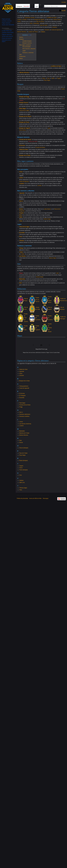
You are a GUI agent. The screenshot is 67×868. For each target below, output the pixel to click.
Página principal (6, 19)
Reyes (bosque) (23, 460)
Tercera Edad (40, 277)
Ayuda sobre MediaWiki (8, 25)
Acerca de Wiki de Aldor (35, 498)
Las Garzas (22, 256)
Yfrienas (22, 241)
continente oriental (30, 18)
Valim (53, 78)
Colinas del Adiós (33, 142)
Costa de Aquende (56, 30)
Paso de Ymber (23, 453)
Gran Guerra (23, 130)
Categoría (19, 6)
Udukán (25, 20)
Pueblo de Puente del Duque (50, 328)
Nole (31, 23)
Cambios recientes (7, 21)
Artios (44, 78)
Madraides (36, 23)
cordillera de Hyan (52, 18)
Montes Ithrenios (22, 32)
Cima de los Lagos (24, 110)
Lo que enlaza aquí (7, 31)
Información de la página (6, 41)
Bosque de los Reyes (25, 116)
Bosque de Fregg (24, 97)
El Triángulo (22, 396)
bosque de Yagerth (39, 20)
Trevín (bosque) (23, 470)
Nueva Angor (47, 219)
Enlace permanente (7, 38)
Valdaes (43, 32)
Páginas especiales (7, 34)
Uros (48, 78)
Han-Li (21, 201)
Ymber (21, 252)
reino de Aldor (44, 25)
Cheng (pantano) (24, 386)
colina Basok (47, 209)
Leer (35, 6)
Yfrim (21, 221)
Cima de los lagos (24, 227)
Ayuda (64, 11)
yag (49, 128)
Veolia (19, 22)
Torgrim (59, 78)
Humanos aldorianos (25, 414)
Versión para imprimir (7, 36)
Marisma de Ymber (24, 433)
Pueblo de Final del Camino (26, 318)
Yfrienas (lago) (23, 488)
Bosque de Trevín (24, 122)
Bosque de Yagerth (25, 128)
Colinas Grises (57, 20)
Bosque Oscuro (24, 103)
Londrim (22, 184)
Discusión (26, 6)
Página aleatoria (6, 23)
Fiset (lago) (22, 403)
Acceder (64, 2)
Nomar (21, 209)
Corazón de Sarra (40, 147)
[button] (33, 345)
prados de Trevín (33, 32)
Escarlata (22, 233)
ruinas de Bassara (24, 182)
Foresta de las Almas (25, 140)
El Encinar (22, 145)
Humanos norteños (24, 416)
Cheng (21, 248)
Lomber (19, 20)
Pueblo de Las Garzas (37, 300)
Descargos (46, 498)
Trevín (21, 468)
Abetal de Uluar (24, 149)
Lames (21, 178)
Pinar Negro (47, 80)
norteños (55, 27)
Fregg (21, 407)
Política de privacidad (22, 498)
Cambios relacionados (8, 32)
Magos (21, 273)
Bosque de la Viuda (25, 155)
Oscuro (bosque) (24, 448)
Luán (57, 273)
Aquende (22, 193)
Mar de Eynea (40, 22)
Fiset (21, 237)
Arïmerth (47, 30)
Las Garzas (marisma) (25, 424)
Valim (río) (22, 482)
